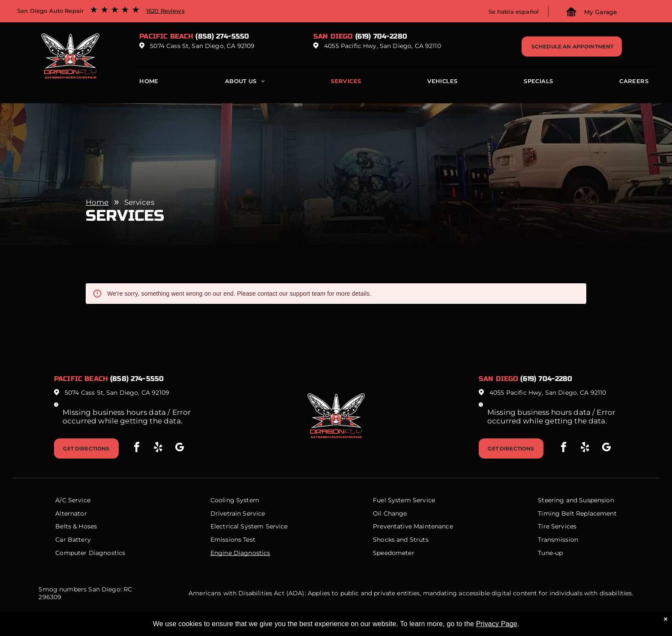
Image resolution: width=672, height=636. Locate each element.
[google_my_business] (180, 448)
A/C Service (73, 500)
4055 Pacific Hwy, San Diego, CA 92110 (382, 46)
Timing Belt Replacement (577, 513)
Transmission (558, 540)
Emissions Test (233, 540)
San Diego (333, 36)
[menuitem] (149, 83)
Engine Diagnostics (240, 553)
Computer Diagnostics (90, 553)
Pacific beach (166, 36)
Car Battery (73, 540)
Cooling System (235, 500)
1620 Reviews (165, 11)
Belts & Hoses (76, 526)
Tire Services (557, 526)
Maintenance (433, 526)
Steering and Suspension (576, 500)
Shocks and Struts (401, 540)
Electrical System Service (249, 526)
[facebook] (137, 448)
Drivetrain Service (238, 513)
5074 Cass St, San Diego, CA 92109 (202, 46)
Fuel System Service (404, 500)
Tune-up (550, 553)
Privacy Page (497, 624)
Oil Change (390, 513)
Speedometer (394, 553)
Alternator (71, 513)
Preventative (392, 526)
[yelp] (158, 448)
